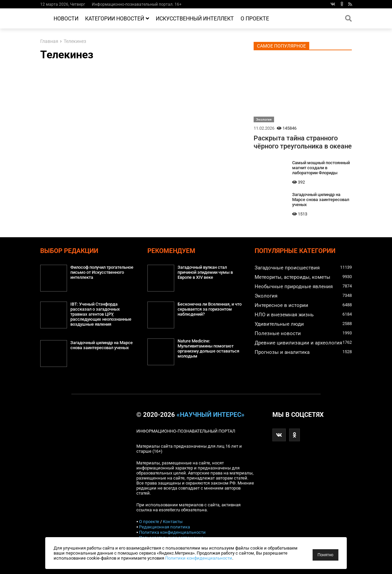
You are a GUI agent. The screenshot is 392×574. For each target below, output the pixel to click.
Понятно (325, 555)
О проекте (255, 19)
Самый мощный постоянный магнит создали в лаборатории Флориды (321, 168)
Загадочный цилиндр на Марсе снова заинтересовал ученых (321, 200)
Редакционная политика (165, 527)
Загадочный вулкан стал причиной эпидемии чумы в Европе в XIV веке (205, 272)
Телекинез (75, 41)
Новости (66, 19)
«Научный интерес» (211, 415)
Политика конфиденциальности (172, 532)
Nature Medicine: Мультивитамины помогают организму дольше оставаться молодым (208, 348)
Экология (264, 119)
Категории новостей (117, 19)
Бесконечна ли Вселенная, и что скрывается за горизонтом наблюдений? (210, 309)
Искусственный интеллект (195, 19)
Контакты (173, 522)
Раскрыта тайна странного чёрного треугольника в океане (303, 142)
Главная (49, 41)
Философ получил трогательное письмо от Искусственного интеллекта (102, 272)
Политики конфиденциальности (199, 558)
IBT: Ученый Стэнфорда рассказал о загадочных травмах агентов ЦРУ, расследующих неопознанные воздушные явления (101, 314)
